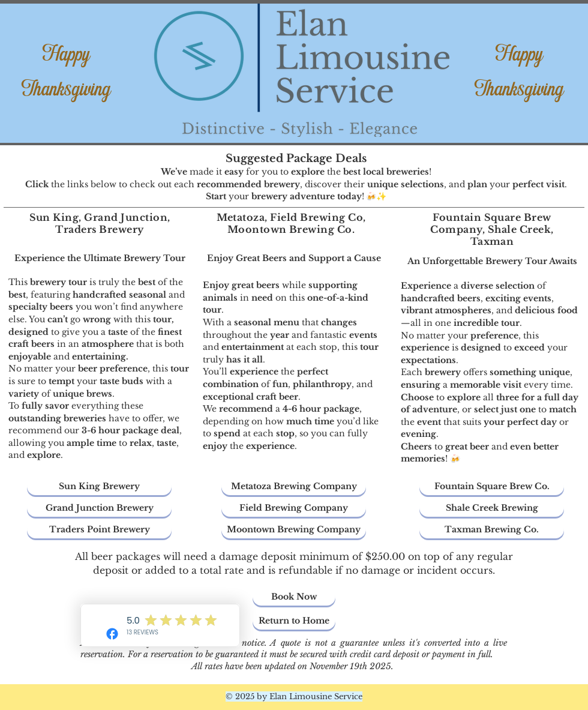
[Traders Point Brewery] (99, 530)
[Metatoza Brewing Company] (294, 486)
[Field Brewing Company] (294, 508)
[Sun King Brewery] (99, 486)
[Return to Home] (294, 621)
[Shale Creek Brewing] (492, 508)
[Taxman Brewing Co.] (492, 530)
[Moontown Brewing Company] (294, 530)
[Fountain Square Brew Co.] (492, 486)
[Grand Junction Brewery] (99, 508)
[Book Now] (294, 597)
